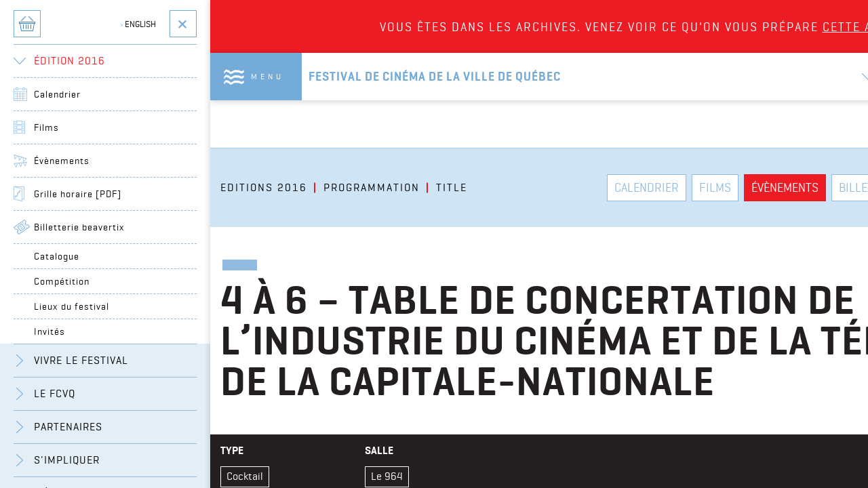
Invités (50, 331)
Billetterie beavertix (79, 227)
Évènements (62, 161)
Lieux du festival (72, 306)
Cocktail (245, 476)
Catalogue (57, 256)
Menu (268, 76)
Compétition (62, 281)
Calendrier (57, 94)
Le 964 (387, 476)
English (138, 24)
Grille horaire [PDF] (78, 194)
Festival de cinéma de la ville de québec (435, 77)
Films (46, 127)
